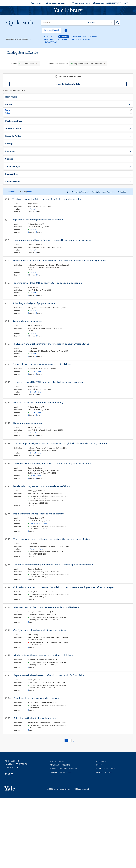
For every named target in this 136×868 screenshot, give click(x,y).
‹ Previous (20, 192)
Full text (33, 209)
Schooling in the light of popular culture (34, 303)
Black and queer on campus (27, 321)
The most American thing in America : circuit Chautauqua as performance (52, 240)
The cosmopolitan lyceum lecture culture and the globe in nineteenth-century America (60, 443)
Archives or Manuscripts (85, 36)
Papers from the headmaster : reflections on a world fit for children (49, 675)
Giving (99, 765)
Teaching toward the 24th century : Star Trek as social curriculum (47, 199)
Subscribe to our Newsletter (64, 769)
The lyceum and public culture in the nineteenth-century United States (51, 344)
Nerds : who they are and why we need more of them (42, 486)
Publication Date (14, 121)
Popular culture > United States (86, 64)
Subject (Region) (14, 166)
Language (10, 151)
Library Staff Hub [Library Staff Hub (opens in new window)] (104, 772)
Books (7, 110)
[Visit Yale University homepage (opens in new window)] (10, 787)
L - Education (26, 64)
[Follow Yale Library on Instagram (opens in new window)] (9, 774)
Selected (122, 192)
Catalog (64, 36)
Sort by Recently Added (102, 192)
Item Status (11, 97)
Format (9, 104)
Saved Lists (37, 3)
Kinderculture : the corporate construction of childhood (42, 364)
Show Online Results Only (68, 84)
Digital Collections (80, 39)
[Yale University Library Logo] (68, 11)
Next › (30, 192)
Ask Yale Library (81, 3)
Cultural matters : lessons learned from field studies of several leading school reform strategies (64, 587)
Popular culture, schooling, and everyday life (37, 698)
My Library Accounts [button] (118, 3)
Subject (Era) (12, 174)
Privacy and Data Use (105, 769)
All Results (49, 36)
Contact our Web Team (61, 772)
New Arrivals (50, 42)
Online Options (36, 371)
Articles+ (48, 39)
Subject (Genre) (13, 181)
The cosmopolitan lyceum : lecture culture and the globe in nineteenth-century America (60, 261)
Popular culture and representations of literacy (38, 220)
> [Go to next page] (74, 741)
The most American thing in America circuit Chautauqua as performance (53, 464)
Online (8, 113)
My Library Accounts (60, 765)
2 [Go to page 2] (70, 741)
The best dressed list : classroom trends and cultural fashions (46, 607)
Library (9, 143)
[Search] (64, 23)
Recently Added (13, 136)
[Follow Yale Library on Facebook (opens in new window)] (6, 774)
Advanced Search (52, 30)
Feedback (98, 3)
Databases (62, 39)
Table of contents (37, 549)
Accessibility (101, 761)
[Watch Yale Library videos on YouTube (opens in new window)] (12, 774)
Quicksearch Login (56, 3)
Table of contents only (38, 523)
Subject (9, 159)
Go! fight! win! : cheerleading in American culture (39, 630)
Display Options (79, 192)
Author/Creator (13, 128)
